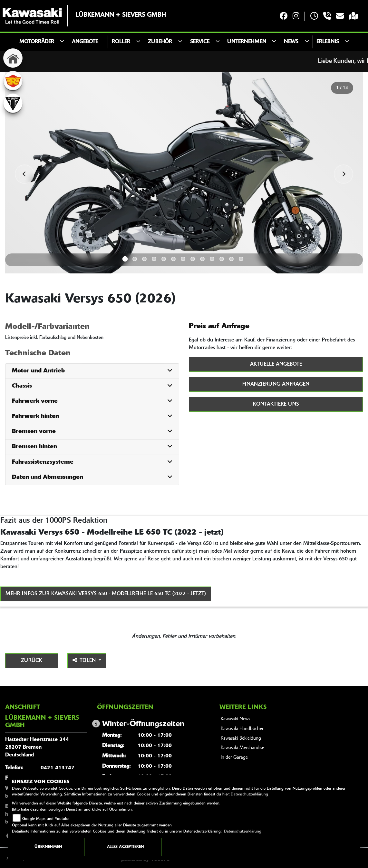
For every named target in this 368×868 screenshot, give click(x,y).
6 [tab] (173, 259)
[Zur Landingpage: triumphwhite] (13, 103)
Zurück (32, 661)
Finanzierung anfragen (276, 384)
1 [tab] (125, 259)
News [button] (291, 42)
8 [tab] (193, 259)
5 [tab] (164, 259)
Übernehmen (48, 847)
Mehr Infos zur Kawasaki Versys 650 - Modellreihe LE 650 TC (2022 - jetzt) (106, 594)
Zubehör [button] (160, 42)
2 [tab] (135, 259)
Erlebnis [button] (328, 42)
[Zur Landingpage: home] (13, 58)
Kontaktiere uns (276, 404)
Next (344, 174)
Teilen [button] (85, 660)
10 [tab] (212, 259)
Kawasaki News (235, 719)
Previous (24, 174)
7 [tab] (183, 259)
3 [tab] (144, 259)
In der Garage (234, 758)
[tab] (92, 371)
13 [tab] (241, 259)
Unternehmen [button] (247, 42)
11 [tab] (222, 259)
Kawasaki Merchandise (242, 748)
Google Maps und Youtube (46, 819)
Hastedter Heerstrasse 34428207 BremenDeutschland (37, 747)
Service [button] (200, 42)
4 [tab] (154, 259)
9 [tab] (202, 259)
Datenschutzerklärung (249, 794)
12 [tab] (231, 259)
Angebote (85, 42)
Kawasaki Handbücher (242, 729)
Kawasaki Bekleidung (241, 739)
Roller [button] (121, 42)
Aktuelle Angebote (276, 364)
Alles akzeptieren (125, 847)
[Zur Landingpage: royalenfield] (13, 81)
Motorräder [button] (37, 42)
